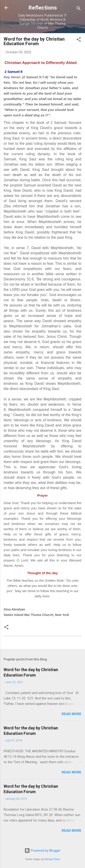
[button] (79, 40)
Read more (72, 714)
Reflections (43, 8)
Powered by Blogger (42, 851)
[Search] (79, 9)
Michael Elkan (52, 859)
